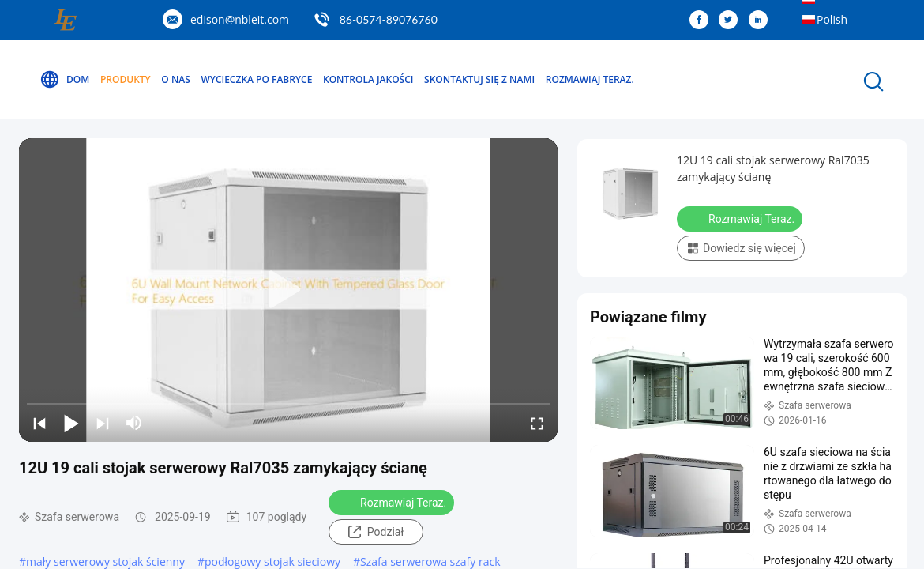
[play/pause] (71, 423)
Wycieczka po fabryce (256, 79)
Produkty (126, 79)
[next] (103, 423)
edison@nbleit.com (240, 19)
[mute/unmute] (134, 423)
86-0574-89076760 (389, 19)
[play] (288, 290)
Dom (64, 80)
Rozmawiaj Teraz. (590, 79)
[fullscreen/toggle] (537, 423)
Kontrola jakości (368, 79)
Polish (832, 19)
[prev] (39, 423)
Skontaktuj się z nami (479, 79)
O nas (176, 79)
